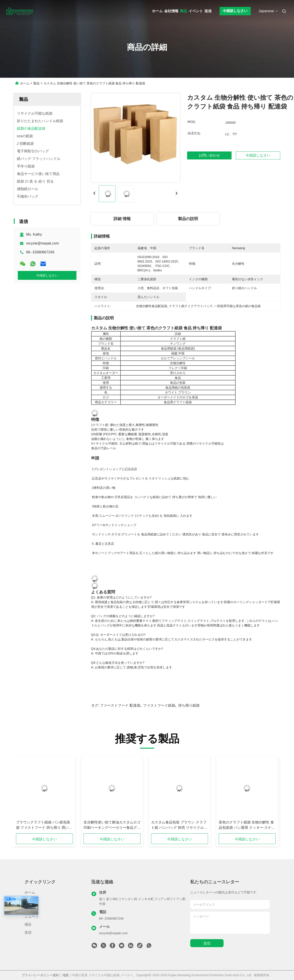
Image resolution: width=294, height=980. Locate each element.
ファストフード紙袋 (159, 705)
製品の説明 (188, 219)
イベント (196, 11)
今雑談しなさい (235, 11)
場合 (28, 924)
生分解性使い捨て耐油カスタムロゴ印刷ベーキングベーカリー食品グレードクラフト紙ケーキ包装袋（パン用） (112, 825)
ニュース (32, 916)
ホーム (157, 11)
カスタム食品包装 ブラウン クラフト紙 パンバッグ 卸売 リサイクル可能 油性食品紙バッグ (179, 825)
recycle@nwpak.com (43, 243)
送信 (208, 11)
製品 (184, 11)
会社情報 (171, 11)
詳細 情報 (122, 219)
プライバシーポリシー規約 (40, 975)
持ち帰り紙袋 (189, 705)
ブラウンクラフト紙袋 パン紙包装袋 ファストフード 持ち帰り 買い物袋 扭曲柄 (44, 825)
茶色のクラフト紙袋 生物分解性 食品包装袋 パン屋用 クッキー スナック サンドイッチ (247, 825)
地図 (66, 975)
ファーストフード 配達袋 (120, 705)
